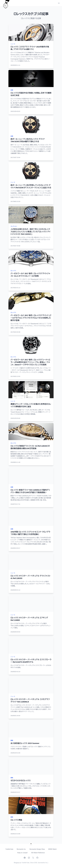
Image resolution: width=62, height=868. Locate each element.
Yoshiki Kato (9, 849)
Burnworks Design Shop (37, 849)
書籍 (12, 740)
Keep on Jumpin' (23, 853)
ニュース (13, 44)
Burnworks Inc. (21, 849)
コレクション (14, 226)
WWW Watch (52, 849)
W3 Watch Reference (38, 853)
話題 (12, 90)
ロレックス (13, 271)
